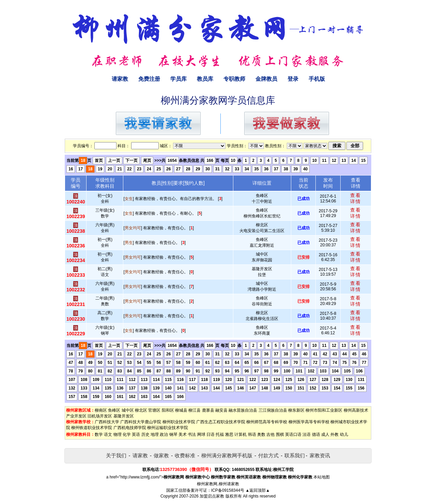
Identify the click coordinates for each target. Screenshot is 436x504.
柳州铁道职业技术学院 (92, 428)
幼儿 (344, 434)
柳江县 (194, 410)
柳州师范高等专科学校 (267, 422)
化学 (127, 434)
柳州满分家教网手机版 (227, 455)
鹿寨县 (208, 410)
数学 (99, 434)
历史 (145, 434)
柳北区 (141, 410)
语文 (108, 434)
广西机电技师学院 (130, 428)
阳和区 (168, 410)
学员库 (178, 79)
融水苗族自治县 (243, 410)
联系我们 (295, 455)
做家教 (161, 455)
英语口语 (293, 434)
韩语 (252, 434)
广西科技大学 (107, 422)
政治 (164, 434)
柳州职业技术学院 (179, 422)
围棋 (280, 434)
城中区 (128, 410)
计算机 (240, 434)
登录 (293, 79)
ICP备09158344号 (228, 490)
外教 (334, 434)
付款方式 (268, 455)
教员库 (205, 79)
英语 (136, 434)
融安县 (221, 410)
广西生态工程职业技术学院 (221, 422)
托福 (220, 434)
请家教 (120, 79)
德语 (316, 434)
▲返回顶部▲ (258, 490)
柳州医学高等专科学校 (309, 422)
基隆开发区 (124, 416)
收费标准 (185, 455)
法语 (307, 434)
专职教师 (234, 79)
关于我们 (116, 455)
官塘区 (154, 410)
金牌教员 (266, 79)
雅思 (229, 434)
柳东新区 (296, 410)
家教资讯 (320, 455)
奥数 (261, 434)
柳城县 (181, 410)
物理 (118, 434)
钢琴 (173, 434)
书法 (192, 434)
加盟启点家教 (212, 496)
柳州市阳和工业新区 (324, 410)
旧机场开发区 (100, 416)
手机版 (317, 79)
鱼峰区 (114, 410)
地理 (155, 434)
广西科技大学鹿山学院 (141, 422)
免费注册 (149, 79)
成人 (325, 434)
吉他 (270, 434)
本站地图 (322, 477)
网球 (201, 434)
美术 (183, 434)
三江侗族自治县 (273, 410)
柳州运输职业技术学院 (168, 428)
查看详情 (356, 198)
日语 (211, 434)
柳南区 (101, 410)
